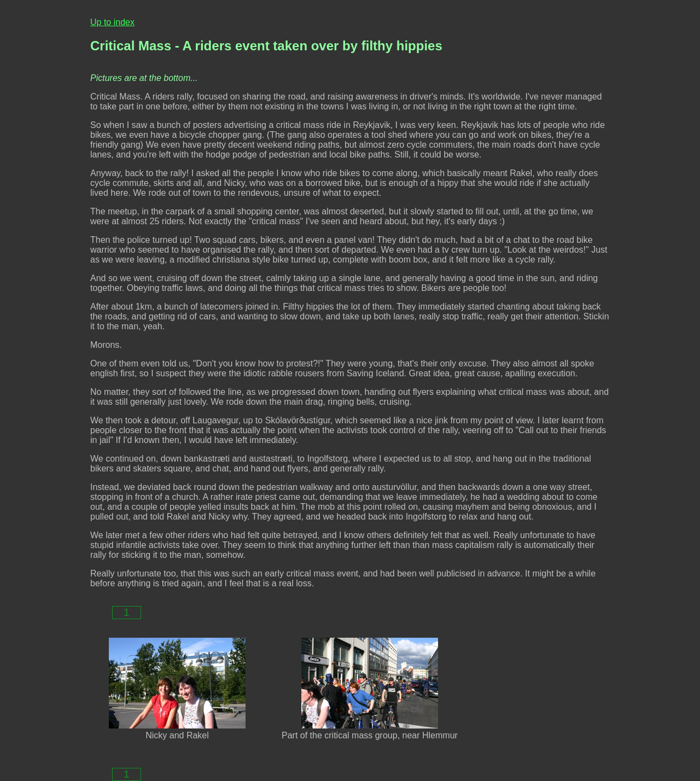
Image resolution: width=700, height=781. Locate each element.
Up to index (112, 22)
